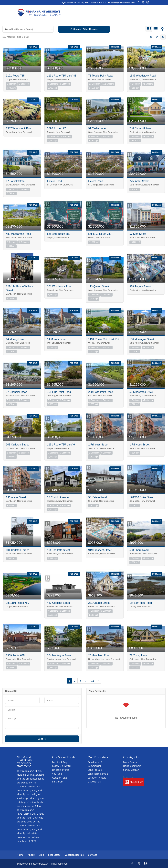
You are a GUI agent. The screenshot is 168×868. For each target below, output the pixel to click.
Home (20, 855)
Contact (92, 855)
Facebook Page (60, 762)
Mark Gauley (130, 762)
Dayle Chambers (132, 766)
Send (42, 739)
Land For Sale (95, 770)
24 (157, 37)
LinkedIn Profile (61, 770)
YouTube (57, 774)
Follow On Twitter (62, 766)
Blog (41, 855)
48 (163, 37)
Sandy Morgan (131, 770)
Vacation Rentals (97, 778)
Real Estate (54, 855)
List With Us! (95, 782)
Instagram (58, 782)
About (31, 855)
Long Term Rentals (98, 774)
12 (151, 37)
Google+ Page (60, 778)
